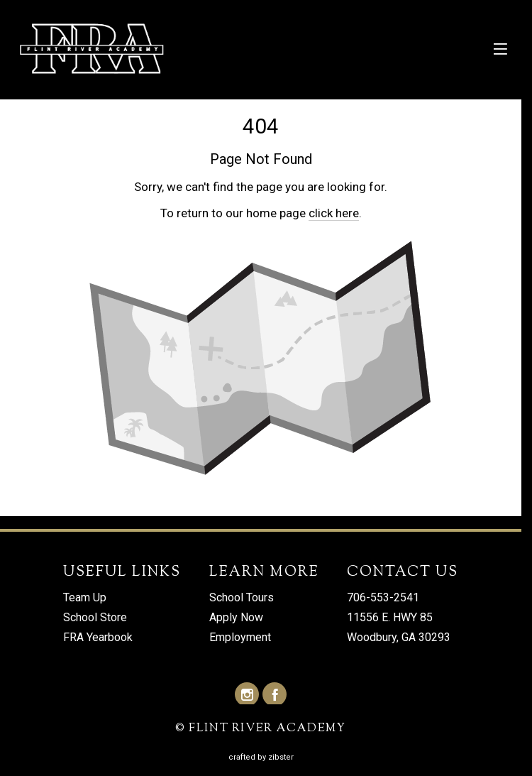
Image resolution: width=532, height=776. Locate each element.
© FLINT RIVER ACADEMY (261, 729)
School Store (95, 618)
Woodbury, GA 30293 (399, 638)
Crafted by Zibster (261, 757)
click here (334, 213)
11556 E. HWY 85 (390, 618)
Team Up (85, 598)
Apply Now (236, 618)
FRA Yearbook (98, 638)
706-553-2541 (383, 598)
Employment (240, 638)
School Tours (242, 598)
